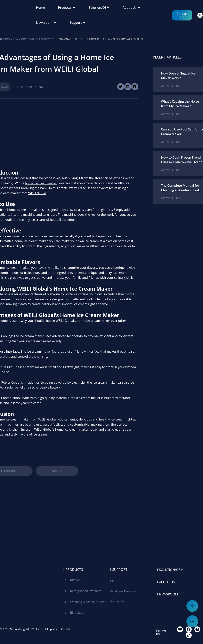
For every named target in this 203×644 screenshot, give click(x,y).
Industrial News (40, 39)
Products (73, 569)
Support (119, 569)
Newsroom (20, 39)
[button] (200, 15)
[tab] (40, 8)
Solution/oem (171, 569)
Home (7, 39)
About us (167, 581)
